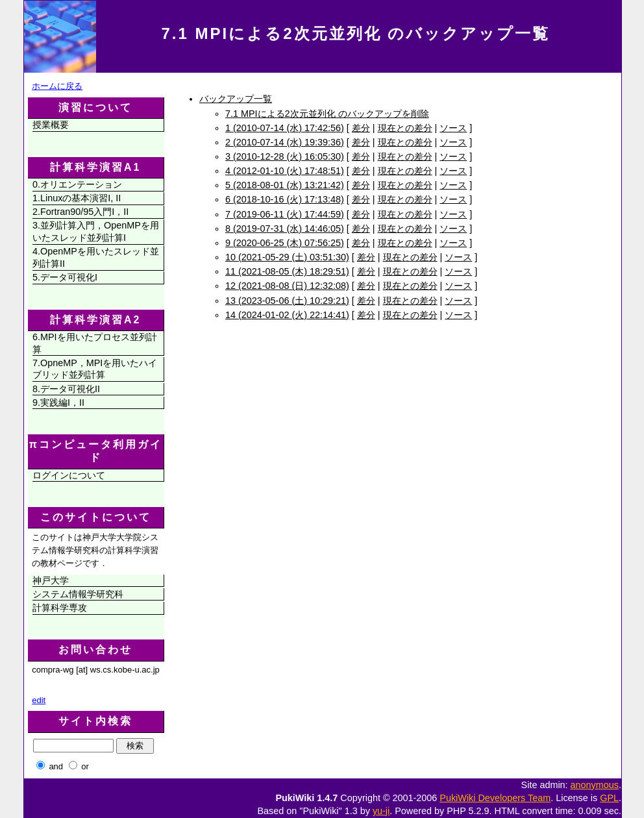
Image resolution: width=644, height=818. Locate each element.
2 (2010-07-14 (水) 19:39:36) (285, 142)
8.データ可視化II (66, 389)
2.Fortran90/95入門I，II (80, 212)
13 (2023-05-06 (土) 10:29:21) (287, 301)
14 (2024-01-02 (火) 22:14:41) (287, 315)
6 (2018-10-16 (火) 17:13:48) (285, 199)
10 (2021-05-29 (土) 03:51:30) (287, 257)
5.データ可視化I (65, 277)
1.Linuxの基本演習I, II (77, 198)
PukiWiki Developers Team (495, 798)
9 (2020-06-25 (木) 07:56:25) (285, 243)
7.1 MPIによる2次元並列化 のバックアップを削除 (327, 114)
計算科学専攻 (60, 608)
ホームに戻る (57, 86)
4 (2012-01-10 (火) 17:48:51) (285, 171)
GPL (609, 798)
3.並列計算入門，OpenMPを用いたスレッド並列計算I (96, 231)
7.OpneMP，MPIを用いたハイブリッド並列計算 (95, 369)
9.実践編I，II (58, 403)
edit (39, 700)
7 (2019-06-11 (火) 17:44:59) (285, 214)
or (85, 766)
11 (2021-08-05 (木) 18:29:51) (287, 271)
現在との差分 (405, 128)
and (56, 766)
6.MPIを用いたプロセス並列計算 (95, 343)
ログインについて (69, 475)
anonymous (595, 785)
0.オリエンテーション (77, 184)
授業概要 (51, 125)
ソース (453, 128)
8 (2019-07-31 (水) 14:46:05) (285, 229)
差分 (361, 128)
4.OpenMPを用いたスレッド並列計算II (96, 257)
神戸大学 (51, 580)
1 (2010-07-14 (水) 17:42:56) (285, 128)
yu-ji (381, 811)
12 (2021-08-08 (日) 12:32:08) (287, 286)
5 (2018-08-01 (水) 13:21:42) (285, 185)
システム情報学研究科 (78, 594)
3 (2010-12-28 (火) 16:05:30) (285, 156)
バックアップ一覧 (236, 99)
